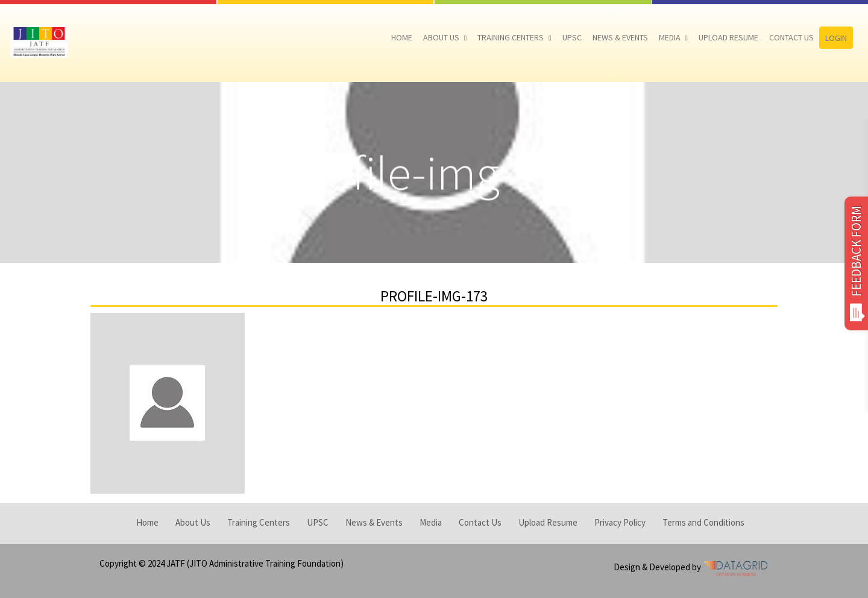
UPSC (572, 37)
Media (670, 37)
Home (402, 37)
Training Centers (511, 37)
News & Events (620, 37)
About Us (441, 37)
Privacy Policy (620, 522)
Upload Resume (728, 37)
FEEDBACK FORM (856, 263)
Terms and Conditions (703, 522)
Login (836, 38)
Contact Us (791, 37)
